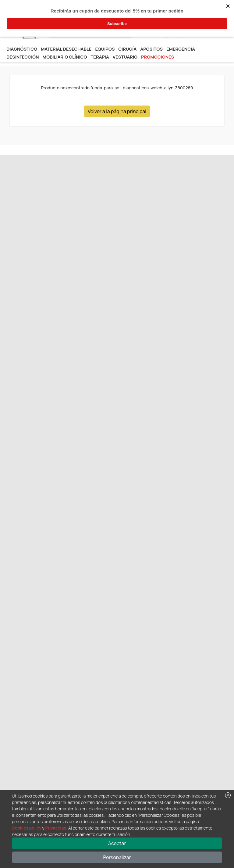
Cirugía (127, 49)
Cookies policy (27, 828)
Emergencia (181, 49)
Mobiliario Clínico (65, 57)
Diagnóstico (22, 49)
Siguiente (35, 213)
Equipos (105, 49)
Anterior (15, 213)
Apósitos (151, 49)
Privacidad (56, 828)
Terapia (100, 57)
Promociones (158, 57)
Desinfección (23, 57)
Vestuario (125, 57)
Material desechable (66, 49)
